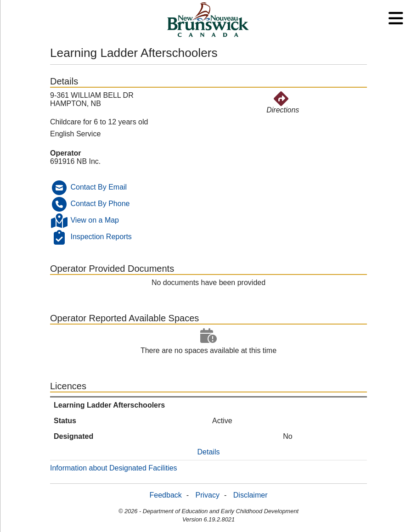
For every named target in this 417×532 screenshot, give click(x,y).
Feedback (166, 495)
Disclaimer (251, 495)
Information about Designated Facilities (114, 468)
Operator (66, 153)
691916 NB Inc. (75, 161)
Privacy (208, 495)
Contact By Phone (100, 204)
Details (209, 452)
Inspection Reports (101, 237)
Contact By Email (99, 187)
